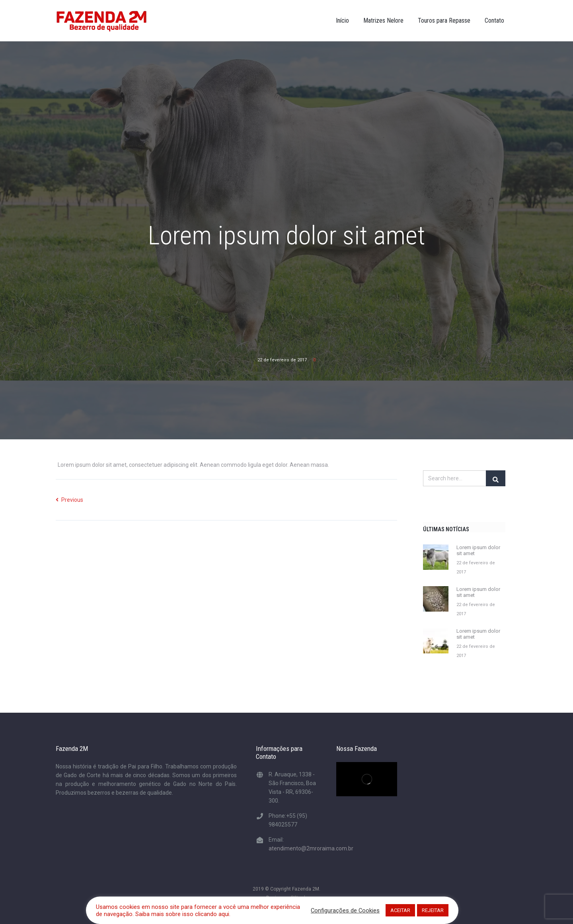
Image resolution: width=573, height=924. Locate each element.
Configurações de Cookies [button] (345, 910)
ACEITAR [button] (400, 910)
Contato (494, 20)
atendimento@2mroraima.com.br (311, 848)
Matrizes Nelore (383, 20)
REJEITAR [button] (433, 910)
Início (342, 20)
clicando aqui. (213, 914)
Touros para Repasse (444, 20)
